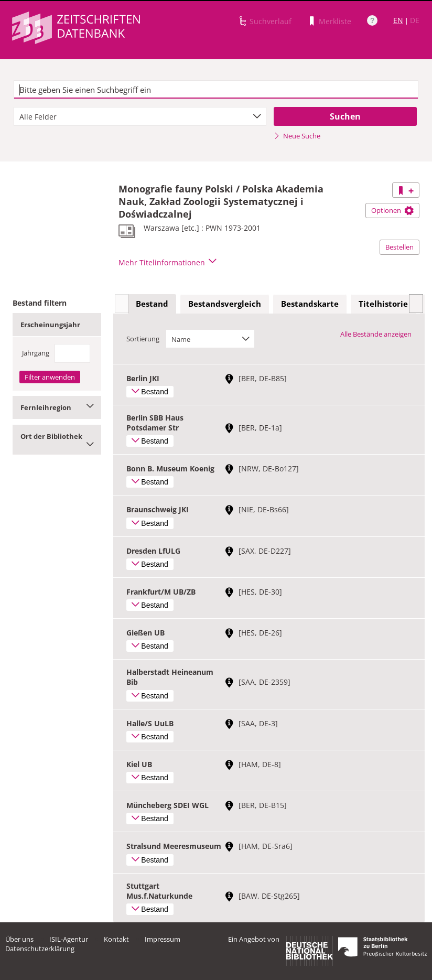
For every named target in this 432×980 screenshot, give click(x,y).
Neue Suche (297, 136)
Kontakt (116, 939)
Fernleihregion (57, 407)
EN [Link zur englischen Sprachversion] (398, 20)
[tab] (152, 304)
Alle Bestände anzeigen (376, 334)
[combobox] (140, 116)
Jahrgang (36, 353)
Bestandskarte (310, 304)
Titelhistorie (383, 304)
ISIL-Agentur (69, 939)
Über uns (19, 939)
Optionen (392, 210)
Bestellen (399, 247)
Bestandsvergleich (225, 304)
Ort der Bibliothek (57, 440)
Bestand (152, 304)
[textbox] (216, 90)
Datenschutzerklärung (40, 949)
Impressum (163, 939)
